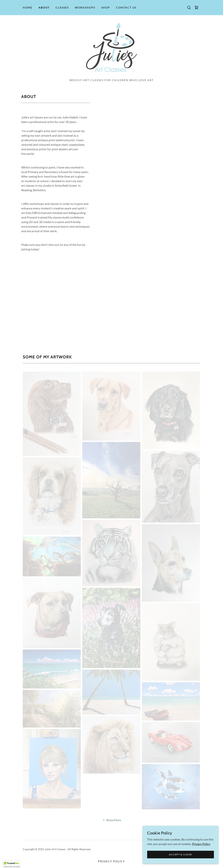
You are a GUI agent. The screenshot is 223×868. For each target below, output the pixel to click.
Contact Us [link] (126, 7)
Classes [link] (62, 7)
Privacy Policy (201, 844)
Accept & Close (180, 854)
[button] (12, 864)
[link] (196, 8)
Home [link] (28, 7)
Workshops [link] (85, 7)
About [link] (44, 7)
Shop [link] (106, 7)
